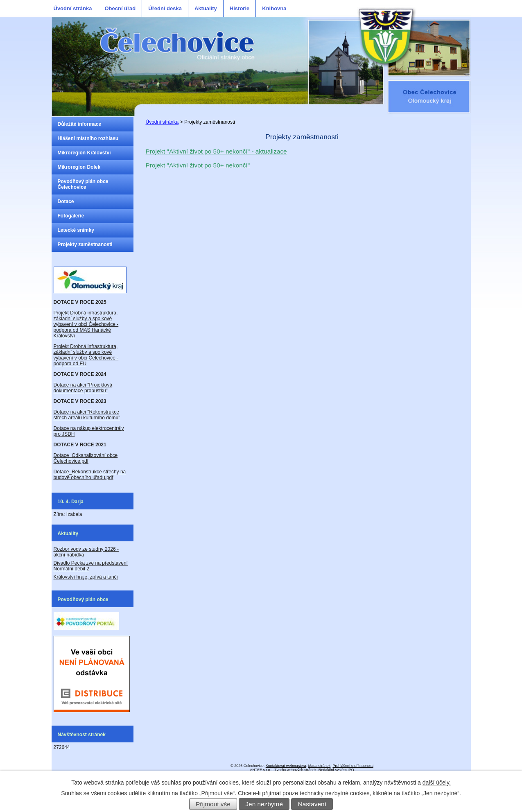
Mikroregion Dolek (79, 167)
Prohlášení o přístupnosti (353, 766)
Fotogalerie (71, 216)
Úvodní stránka (73, 8)
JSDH (68, 434)
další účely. (437, 783)
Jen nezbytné (264, 804)
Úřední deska (165, 8)
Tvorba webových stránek (295, 770)
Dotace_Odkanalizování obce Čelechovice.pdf (86, 458)
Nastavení (312, 804)
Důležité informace (80, 124)
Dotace (66, 201)
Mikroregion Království (84, 153)
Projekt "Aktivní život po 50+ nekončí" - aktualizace (216, 151)
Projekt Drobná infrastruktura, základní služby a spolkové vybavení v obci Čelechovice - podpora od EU (86, 355)
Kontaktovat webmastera (286, 766)
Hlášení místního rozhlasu (88, 138)
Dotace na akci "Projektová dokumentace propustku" (83, 388)
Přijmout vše (213, 804)
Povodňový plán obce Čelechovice (83, 184)
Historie (240, 8)
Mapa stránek (320, 766)
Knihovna (274, 8)
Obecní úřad (120, 8)
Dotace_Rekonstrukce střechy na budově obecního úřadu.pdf (90, 475)
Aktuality (206, 8)
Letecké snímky (76, 230)
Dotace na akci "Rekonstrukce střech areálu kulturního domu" (87, 415)
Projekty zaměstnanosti (85, 244)
